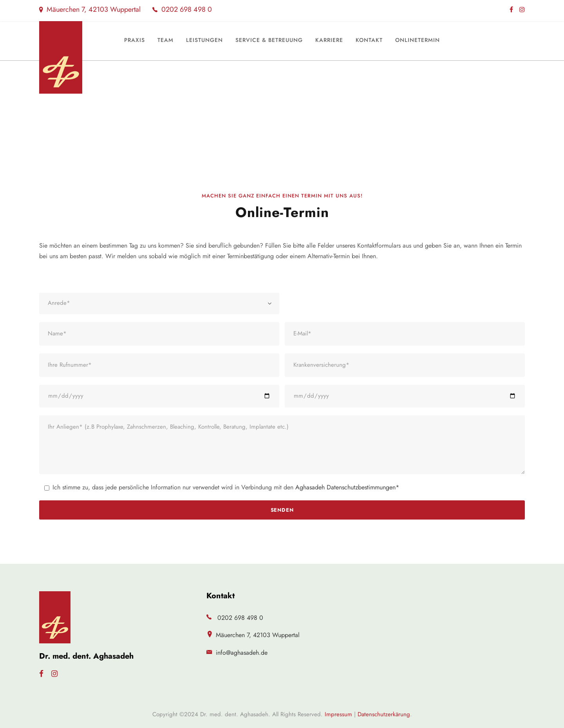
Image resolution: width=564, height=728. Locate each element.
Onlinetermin (418, 40)
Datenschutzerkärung (384, 714)
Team (165, 40)
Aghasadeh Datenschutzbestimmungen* (347, 487)
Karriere (329, 40)
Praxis (135, 40)
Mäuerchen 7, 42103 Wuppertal (90, 9)
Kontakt (369, 40)
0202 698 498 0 (182, 9)
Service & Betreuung (269, 40)
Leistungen (204, 40)
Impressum (338, 714)
